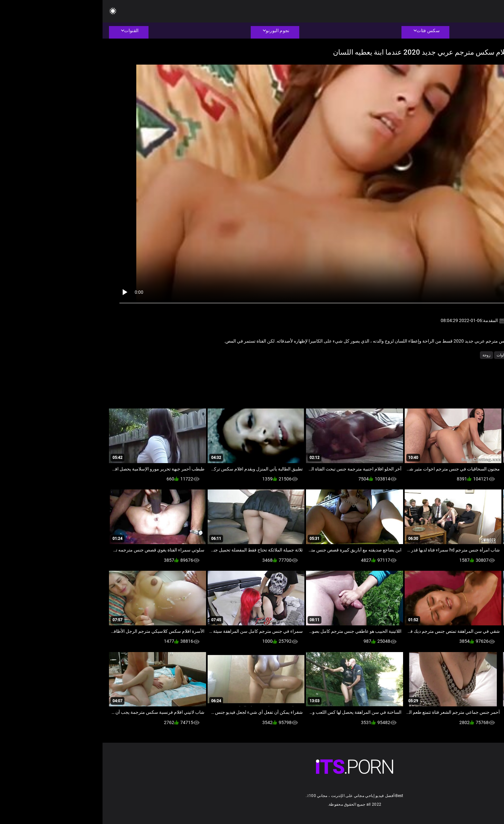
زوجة (384, 355)
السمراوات (403, 355)
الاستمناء (425, 355)
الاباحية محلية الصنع (454, 355)
